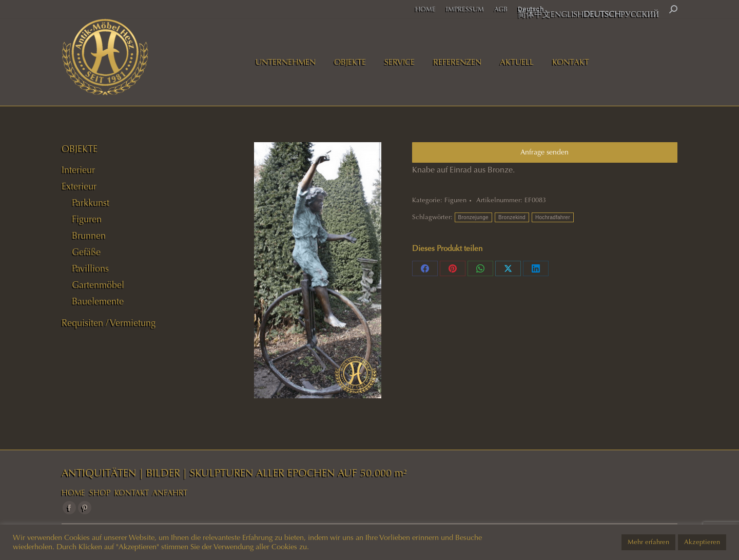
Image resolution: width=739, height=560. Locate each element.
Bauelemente (98, 301)
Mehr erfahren (648, 542)
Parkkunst (91, 203)
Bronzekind (512, 217)
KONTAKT (132, 493)
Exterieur (79, 186)
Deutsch (531, 9)
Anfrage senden (544, 152)
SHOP (100, 493)
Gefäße (86, 252)
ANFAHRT (170, 493)
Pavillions (90, 268)
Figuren (455, 200)
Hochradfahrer (553, 217)
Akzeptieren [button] (702, 542)
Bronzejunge (473, 217)
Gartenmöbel (98, 285)
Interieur (78, 170)
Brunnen (89, 236)
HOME (73, 493)
